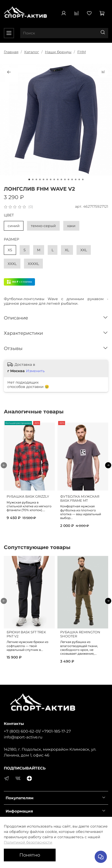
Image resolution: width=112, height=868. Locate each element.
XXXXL (33, 264)
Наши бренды (58, 52)
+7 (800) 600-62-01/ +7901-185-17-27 (37, 731)
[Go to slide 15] (79, 179)
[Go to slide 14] (76, 179)
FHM (82, 52)
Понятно (30, 855)
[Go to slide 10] (61, 179)
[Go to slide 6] (47, 179)
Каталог (32, 52)
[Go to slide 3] (36, 179)
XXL (84, 250)
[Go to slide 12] (69, 179)
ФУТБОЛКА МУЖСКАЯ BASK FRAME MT (80, 499)
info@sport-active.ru (23, 737)
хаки (71, 226)
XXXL (12, 264)
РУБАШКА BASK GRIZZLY (28, 496)
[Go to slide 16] (83, 179)
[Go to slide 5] (44, 179)
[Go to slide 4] (40, 179)
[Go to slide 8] (54, 179)
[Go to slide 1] (29, 179)
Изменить (35, 371)
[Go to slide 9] (58, 179)
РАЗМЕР (11, 239)
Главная (11, 52)
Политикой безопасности (28, 842)
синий (14, 226)
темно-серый (43, 226)
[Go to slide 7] (51, 179)
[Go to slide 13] (72, 179)
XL (67, 250)
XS (10, 250)
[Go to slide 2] (33, 179)
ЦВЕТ (9, 215)
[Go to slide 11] (65, 179)
